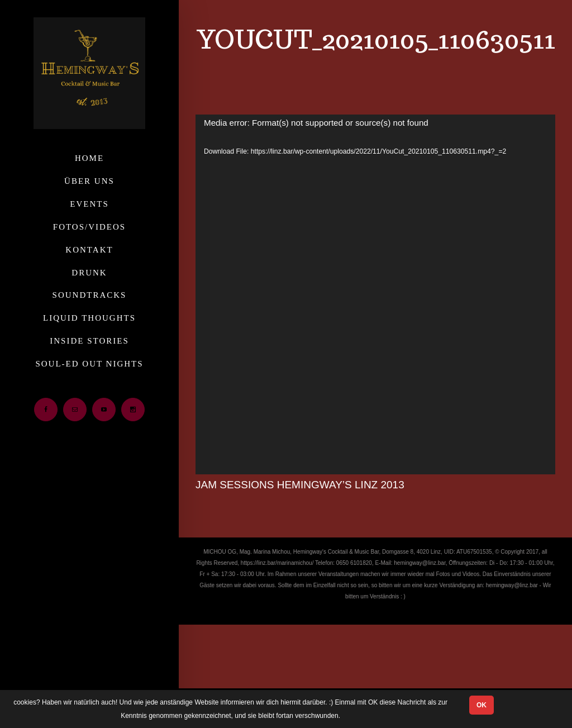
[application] (375, 294)
